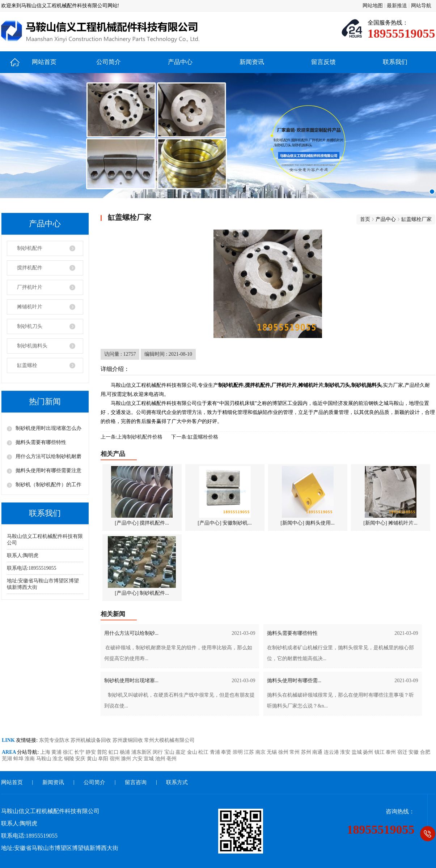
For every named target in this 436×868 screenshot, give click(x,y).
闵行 (158, 752)
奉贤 (227, 752)
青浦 (216, 752)
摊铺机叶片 (30, 307)
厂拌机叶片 (30, 287)
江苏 (250, 752)
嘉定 (181, 752)
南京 (261, 752)
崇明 (238, 752)
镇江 (380, 752)
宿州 (115, 759)
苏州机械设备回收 (92, 740)
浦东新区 (142, 752)
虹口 (114, 752)
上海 (46, 752)
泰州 (391, 752)
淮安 (346, 752)
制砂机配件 (30, 248)
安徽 (414, 752)
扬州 (369, 752)
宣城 (149, 759)
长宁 (80, 752)
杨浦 (126, 752)
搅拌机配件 (30, 268)
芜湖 (8, 759)
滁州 (127, 759)
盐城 (357, 752)
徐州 (284, 752)
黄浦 (57, 752)
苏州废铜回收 (128, 740)
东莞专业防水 (55, 740)
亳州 (172, 759)
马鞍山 (45, 759)
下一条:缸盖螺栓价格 (195, 437)
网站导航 (421, 6)
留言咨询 (136, 782)
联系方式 (177, 782)
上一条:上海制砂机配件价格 (132, 437)
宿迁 (403, 752)
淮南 (30, 759)
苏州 (307, 752)
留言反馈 (323, 62)
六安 (138, 759)
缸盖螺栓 (27, 365)
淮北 (58, 759)
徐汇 (69, 752)
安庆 (81, 759)
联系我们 (395, 62)
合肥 (425, 752)
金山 (193, 752)
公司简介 (109, 62)
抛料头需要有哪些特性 (41, 442)
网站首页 (44, 62)
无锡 (272, 752)
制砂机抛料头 (32, 346)
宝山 (170, 752)
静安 (92, 752)
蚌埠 (19, 759)
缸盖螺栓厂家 (416, 219)
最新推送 (397, 6)
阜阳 (104, 759)
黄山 (93, 759)
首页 (365, 219)
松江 (204, 752)
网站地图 (373, 6)
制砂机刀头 (30, 326)
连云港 (332, 752)
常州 (295, 752)
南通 (318, 752)
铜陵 (70, 759)
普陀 (103, 752)
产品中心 (180, 62)
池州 (161, 759)
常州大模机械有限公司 (169, 740)
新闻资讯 (252, 62)
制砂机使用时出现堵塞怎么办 (48, 428)
